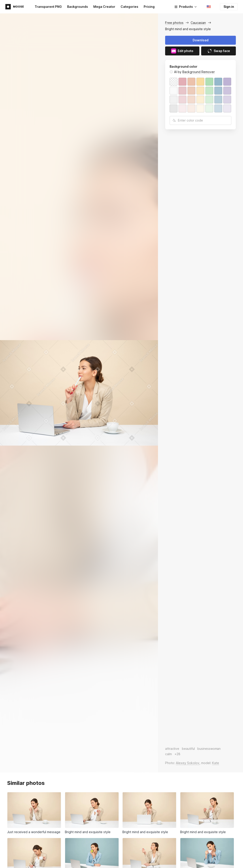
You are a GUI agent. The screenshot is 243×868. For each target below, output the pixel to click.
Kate (216, 763)
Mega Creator (104, 7)
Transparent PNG (48, 7)
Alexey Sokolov (188, 763)
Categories (129, 7)
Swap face (218, 51)
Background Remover (199, 72)
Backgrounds (78, 7)
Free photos (174, 23)
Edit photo (182, 51)
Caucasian (198, 23)
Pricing (149, 7)
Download (201, 40)
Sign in (229, 7)
